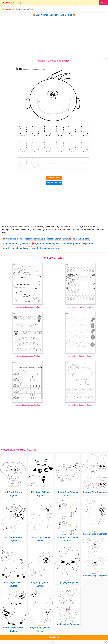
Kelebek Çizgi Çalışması (68, 624)
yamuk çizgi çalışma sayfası (46, 248)
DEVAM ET (54, 637)
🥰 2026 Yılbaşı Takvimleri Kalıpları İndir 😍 (54, 15)
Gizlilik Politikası (54, 643)
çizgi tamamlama (81, 239)
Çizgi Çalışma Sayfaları (24, 9)
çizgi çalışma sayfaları (59, 239)
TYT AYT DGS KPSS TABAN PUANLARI (19, 450)
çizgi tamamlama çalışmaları (17, 244)
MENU (103, 3)
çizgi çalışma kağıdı (36, 239)
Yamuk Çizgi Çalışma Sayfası (28, 307)
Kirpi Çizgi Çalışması (68, 583)
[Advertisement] (54, 38)
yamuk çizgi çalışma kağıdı (16, 248)
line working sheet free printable (78, 244)
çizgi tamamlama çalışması (46, 244)
